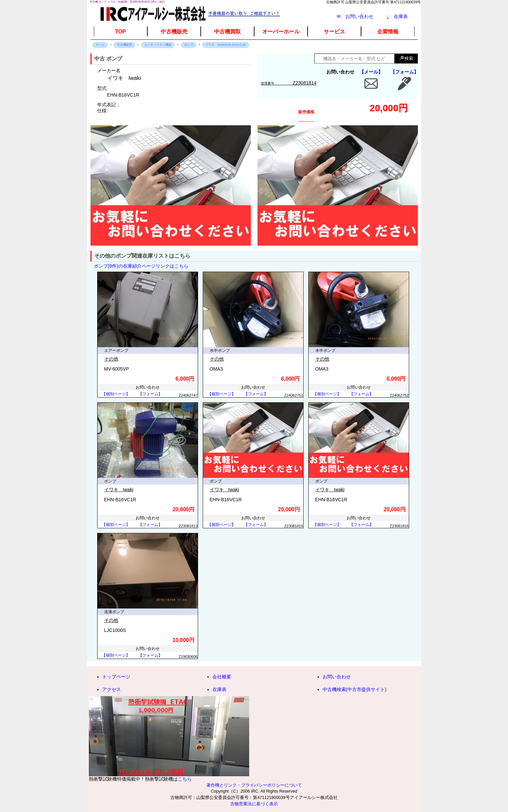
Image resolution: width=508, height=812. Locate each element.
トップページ (116, 677)
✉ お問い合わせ (355, 16)
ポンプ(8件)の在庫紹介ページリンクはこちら (141, 266)
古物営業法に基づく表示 (254, 804)
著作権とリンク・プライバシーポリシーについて (254, 785)
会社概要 (222, 677)
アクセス (112, 689)
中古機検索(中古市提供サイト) (355, 689)
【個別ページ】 (116, 394)
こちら (185, 779)
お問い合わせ (337, 677)
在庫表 (397, 16)
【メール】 (371, 72)
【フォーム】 (404, 72)
